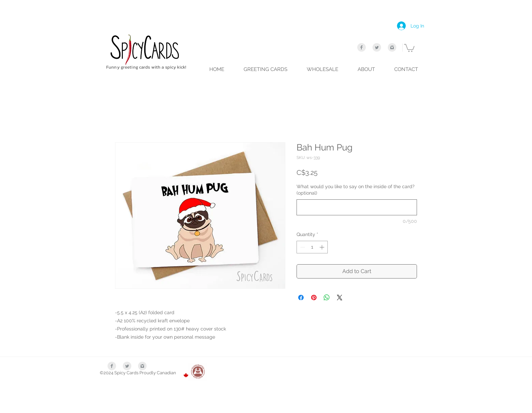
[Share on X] (340, 298)
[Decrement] (302, 247)
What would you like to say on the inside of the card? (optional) (356, 190)
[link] (409, 48)
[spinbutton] (312, 247)
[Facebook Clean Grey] (362, 47)
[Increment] (322, 247)
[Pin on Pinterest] (314, 298)
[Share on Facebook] (301, 298)
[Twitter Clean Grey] (377, 47)
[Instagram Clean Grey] (392, 47)
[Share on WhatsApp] (327, 298)
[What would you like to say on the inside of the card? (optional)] (357, 207)
